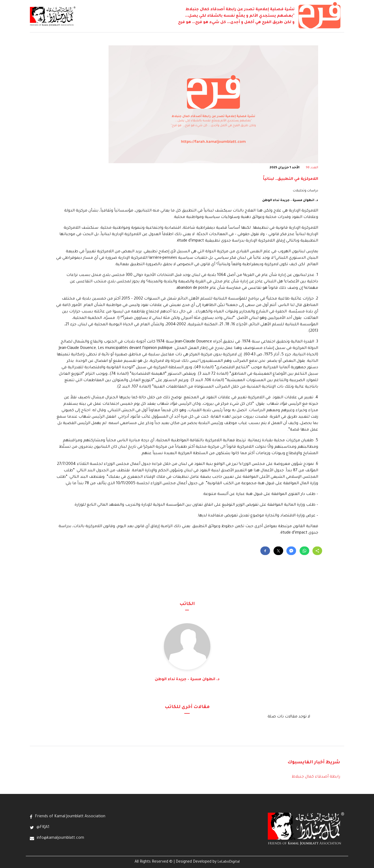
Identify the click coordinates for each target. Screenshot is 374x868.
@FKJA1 (43, 827)
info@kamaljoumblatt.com (60, 838)
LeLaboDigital (229, 862)
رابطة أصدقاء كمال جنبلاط (316, 777)
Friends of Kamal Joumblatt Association (70, 817)
